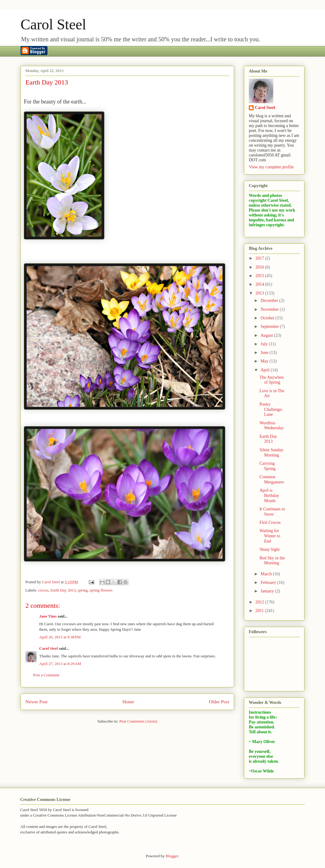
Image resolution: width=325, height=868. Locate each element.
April (265, 370)
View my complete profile (271, 167)
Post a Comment (46, 675)
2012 (260, 602)
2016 (260, 267)
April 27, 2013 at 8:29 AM (60, 664)
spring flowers (101, 590)
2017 (260, 258)
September (270, 327)
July (265, 344)
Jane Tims (48, 616)
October (268, 318)
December (270, 301)
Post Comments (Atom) (138, 721)
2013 (260, 293)
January (268, 591)
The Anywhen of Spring (272, 380)
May (265, 361)
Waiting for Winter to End (270, 536)
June (265, 353)
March (267, 574)
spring (83, 590)
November (270, 309)
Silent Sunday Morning (271, 453)
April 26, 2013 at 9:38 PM (60, 637)
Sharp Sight (270, 549)
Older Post (219, 702)
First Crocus (270, 522)
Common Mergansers (272, 479)
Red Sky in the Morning (272, 561)
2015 (260, 276)
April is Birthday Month (269, 496)
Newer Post (36, 702)
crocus (43, 590)
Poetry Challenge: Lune (271, 410)
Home (128, 702)
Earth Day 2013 (63, 590)
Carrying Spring (267, 466)
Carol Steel (53, 24)
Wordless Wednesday (272, 426)
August (267, 335)
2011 (260, 611)
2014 (260, 284)
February (269, 582)
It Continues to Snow (272, 512)
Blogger (172, 856)
